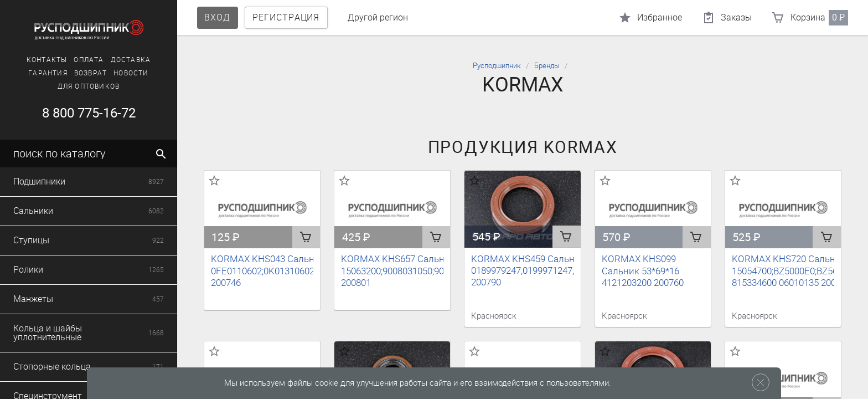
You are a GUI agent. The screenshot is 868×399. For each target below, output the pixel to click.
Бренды (547, 66)
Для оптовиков (89, 86)
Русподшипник (497, 66)
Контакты (47, 60)
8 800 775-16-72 (89, 113)
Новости (131, 73)
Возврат (91, 73)
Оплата (89, 60)
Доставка (131, 60)
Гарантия (48, 73)
